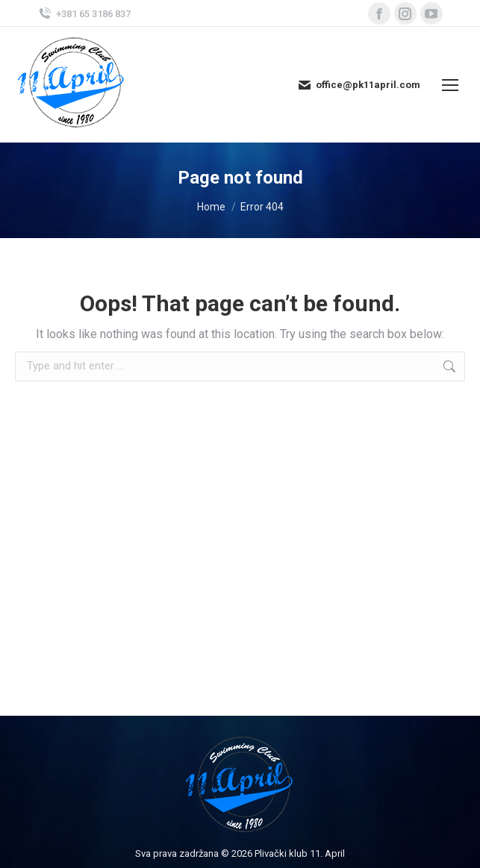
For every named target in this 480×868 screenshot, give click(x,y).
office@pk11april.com (359, 85)
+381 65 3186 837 (84, 14)
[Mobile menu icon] (450, 85)
